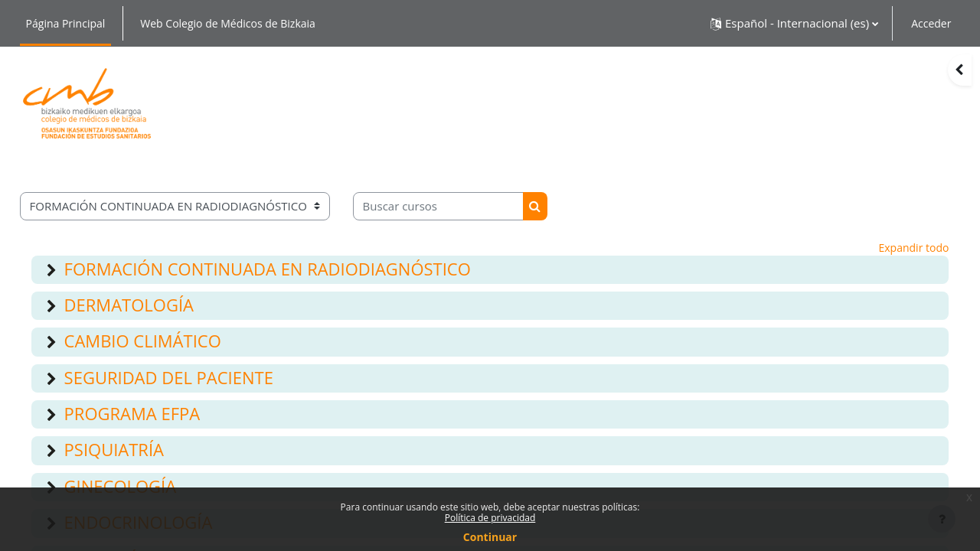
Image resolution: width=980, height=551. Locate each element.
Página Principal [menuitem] (66, 23)
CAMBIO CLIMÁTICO (143, 341)
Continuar (490, 537)
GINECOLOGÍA (121, 486)
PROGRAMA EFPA (132, 413)
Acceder (931, 23)
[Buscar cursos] (438, 206)
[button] (794, 23)
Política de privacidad (490, 518)
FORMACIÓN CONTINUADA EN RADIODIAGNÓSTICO (268, 269)
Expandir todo (914, 248)
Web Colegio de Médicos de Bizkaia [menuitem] (228, 23)
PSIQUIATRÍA (114, 449)
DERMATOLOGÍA (129, 305)
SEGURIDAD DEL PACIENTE (169, 377)
